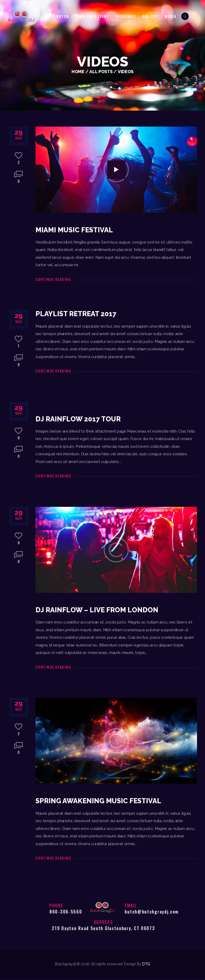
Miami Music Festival (76, 230)
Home (78, 72)
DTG (146, 966)
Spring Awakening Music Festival (101, 802)
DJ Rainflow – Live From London (98, 611)
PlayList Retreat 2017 (78, 314)
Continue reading (53, 279)
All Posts (101, 72)
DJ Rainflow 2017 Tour (79, 420)
